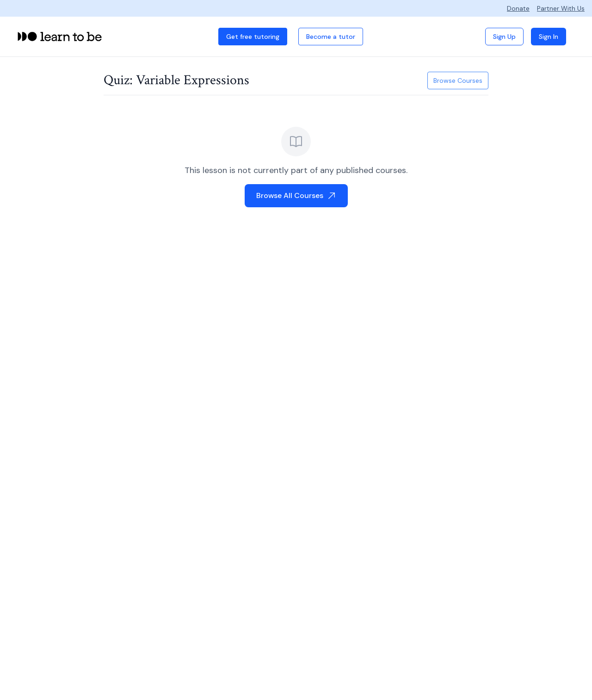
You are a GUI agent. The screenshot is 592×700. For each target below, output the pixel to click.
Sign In (549, 37)
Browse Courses (458, 81)
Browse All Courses (296, 195)
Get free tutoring (253, 37)
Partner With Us (561, 8)
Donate (518, 8)
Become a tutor (331, 37)
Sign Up (504, 37)
